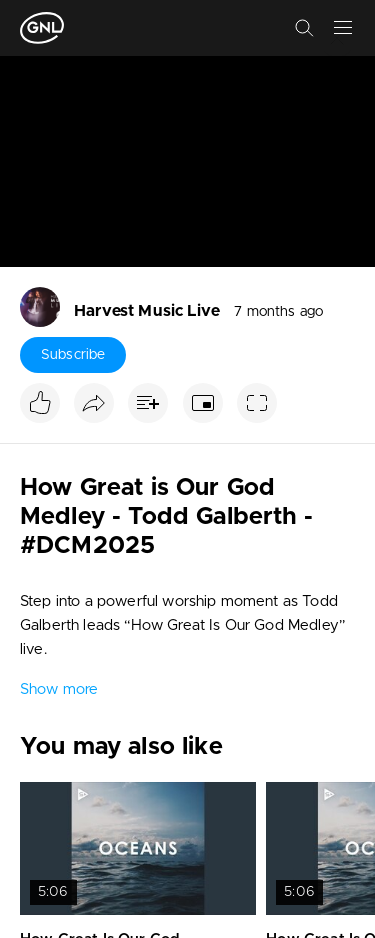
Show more (59, 689)
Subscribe (73, 355)
